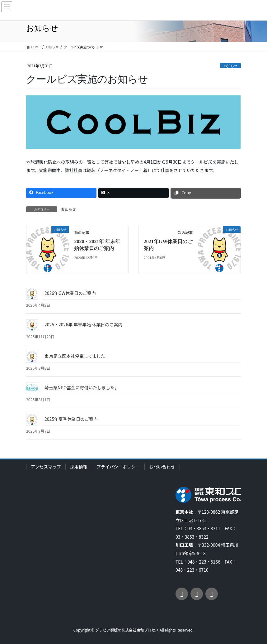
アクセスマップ (46, 467)
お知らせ (230, 66)
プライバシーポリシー (118, 467)
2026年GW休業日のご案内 (70, 293)
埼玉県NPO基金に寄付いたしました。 (82, 387)
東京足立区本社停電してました (75, 356)
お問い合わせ (162, 467)
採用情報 (79, 467)
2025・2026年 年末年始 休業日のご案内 (83, 324)
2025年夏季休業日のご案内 (71, 419)
